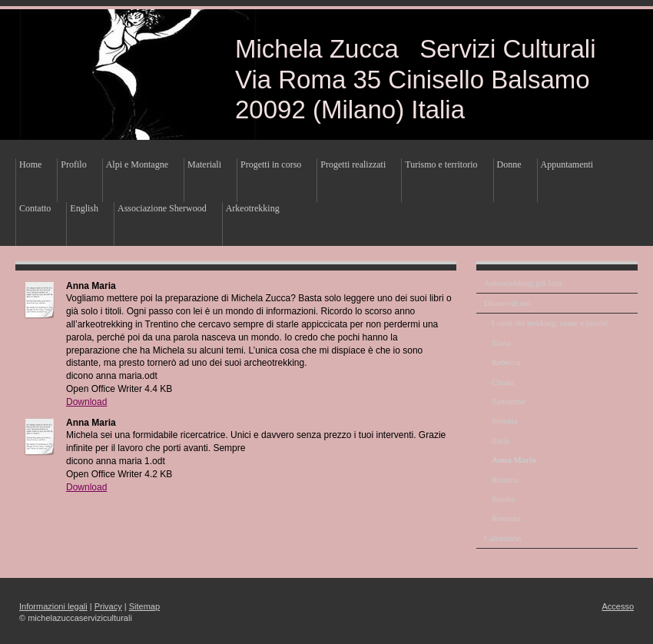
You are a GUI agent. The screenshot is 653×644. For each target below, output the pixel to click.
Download (86, 402)
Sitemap (144, 606)
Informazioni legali (53, 606)
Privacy (108, 606)
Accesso (618, 606)
